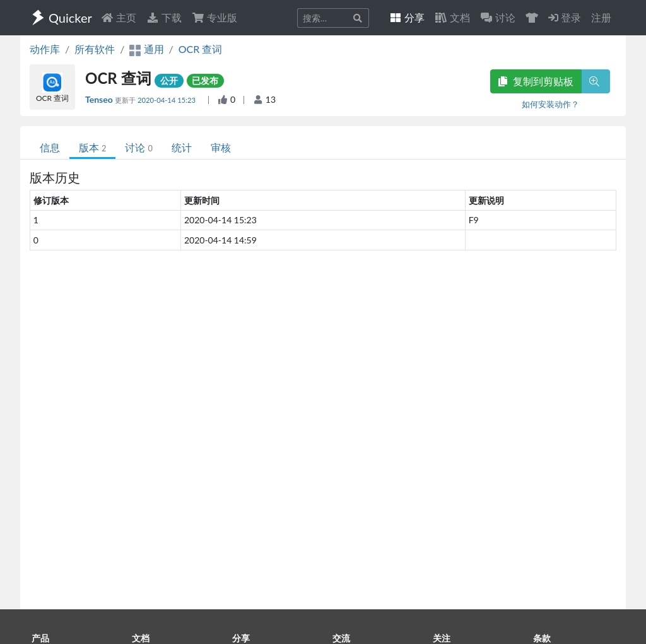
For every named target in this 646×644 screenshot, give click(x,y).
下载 (164, 17)
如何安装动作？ (550, 104)
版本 (92, 147)
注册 (601, 17)
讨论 (138, 147)
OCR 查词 (201, 49)
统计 (182, 147)
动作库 (45, 49)
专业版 (214, 17)
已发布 (205, 80)
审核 (221, 147)
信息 (50, 147)
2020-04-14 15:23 (167, 100)
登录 (565, 17)
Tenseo (100, 99)
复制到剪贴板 (536, 81)
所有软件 (95, 49)
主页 (119, 17)
